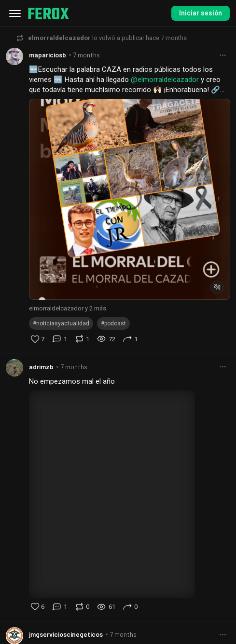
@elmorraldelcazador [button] (165, 80)
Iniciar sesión (201, 13)
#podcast (113, 323)
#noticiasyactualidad (61, 323)
